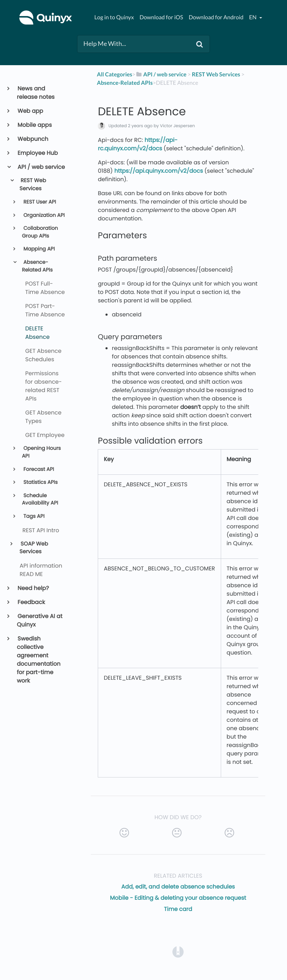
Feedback (31, 602)
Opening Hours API (41, 452)
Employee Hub (37, 153)
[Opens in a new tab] (178, 951)
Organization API (43, 215)
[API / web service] (161, 74)
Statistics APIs (40, 482)
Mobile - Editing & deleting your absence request (178, 898)
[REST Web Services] (216, 74)
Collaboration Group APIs (40, 232)
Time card (178, 909)
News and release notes (36, 93)
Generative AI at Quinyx (40, 620)
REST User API (39, 202)
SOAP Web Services (34, 548)
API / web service (41, 167)
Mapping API (38, 249)
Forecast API (38, 470)
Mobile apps (34, 125)
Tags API (33, 516)
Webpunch (33, 139)
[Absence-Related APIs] (125, 83)
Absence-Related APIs (37, 266)
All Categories (115, 74)
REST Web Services (33, 185)
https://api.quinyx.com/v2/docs (159, 171)
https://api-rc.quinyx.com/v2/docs (138, 144)
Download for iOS (161, 17)
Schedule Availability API (40, 500)
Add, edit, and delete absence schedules (178, 887)
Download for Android (216, 17)
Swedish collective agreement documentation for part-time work (39, 660)
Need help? (33, 588)
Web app (30, 111)
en (253, 17)
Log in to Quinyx (114, 17)
